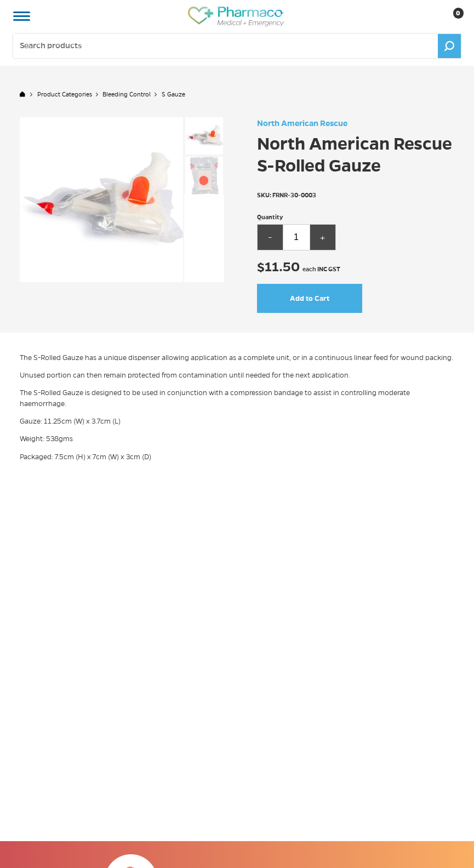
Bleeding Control (127, 94)
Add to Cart (310, 298)
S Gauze (173, 94)
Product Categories (65, 94)
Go (450, 46)
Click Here (346, 863)
